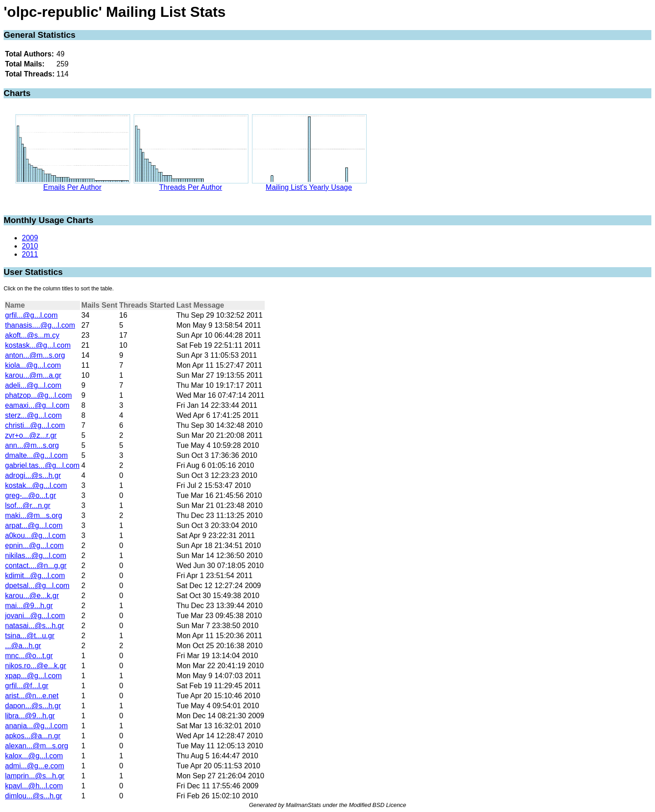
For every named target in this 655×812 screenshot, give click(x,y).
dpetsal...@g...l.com (37, 586)
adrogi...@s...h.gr (33, 475)
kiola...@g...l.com (33, 365)
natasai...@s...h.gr (35, 626)
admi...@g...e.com (35, 766)
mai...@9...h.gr (29, 606)
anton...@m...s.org (35, 355)
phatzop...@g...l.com (38, 395)
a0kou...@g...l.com (35, 535)
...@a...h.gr (23, 646)
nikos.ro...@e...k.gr (36, 666)
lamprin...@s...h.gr (35, 776)
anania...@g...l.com (36, 726)
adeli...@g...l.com (33, 385)
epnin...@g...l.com (34, 546)
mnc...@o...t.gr (29, 656)
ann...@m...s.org (32, 445)
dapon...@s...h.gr (33, 706)
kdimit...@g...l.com (35, 576)
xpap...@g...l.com (33, 676)
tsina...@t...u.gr (30, 636)
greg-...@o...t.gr (30, 495)
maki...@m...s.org (34, 515)
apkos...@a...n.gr (33, 736)
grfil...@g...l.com (31, 315)
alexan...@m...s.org (37, 746)
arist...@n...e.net (32, 696)
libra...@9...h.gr (30, 716)
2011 (30, 254)
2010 (30, 246)
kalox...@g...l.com (34, 756)
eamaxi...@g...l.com (37, 405)
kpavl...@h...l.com (34, 786)
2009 (30, 238)
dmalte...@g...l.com (36, 455)
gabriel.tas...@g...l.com (42, 465)
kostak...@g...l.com (36, 485)
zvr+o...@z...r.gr (31, 435)
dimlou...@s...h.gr (34, 796)
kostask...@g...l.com (38, 345)
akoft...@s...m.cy (32, 335)
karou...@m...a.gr (33, 375)
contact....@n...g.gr (36, 566)
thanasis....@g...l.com (40, 325)
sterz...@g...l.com (33, 415)
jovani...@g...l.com (35, 616)
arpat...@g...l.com (34, 525)
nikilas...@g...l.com (36, 556)
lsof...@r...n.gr (28, 505)
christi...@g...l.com (35, 425)
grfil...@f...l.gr (27, 686)
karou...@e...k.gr (32, 596)
